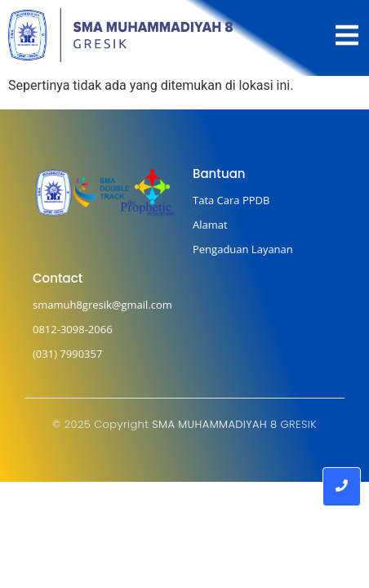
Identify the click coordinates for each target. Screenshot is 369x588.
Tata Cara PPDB (231, 200)
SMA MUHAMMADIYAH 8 (214, 424)
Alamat (210, 225)
